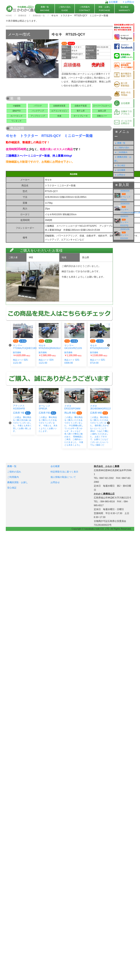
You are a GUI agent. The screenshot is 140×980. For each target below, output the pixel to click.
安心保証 (120, 165)
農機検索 (22, 16)
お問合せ (128, 2)
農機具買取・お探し (18, 482)
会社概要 (111, 2)
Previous (10, 68)
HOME (9, 16)
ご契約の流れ (122, 148)
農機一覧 (120, 143)
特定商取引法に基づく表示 (64, 472)
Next (55, 68)
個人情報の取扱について (63, 477)
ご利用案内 (121, 152)
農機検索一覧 (39, 16)
